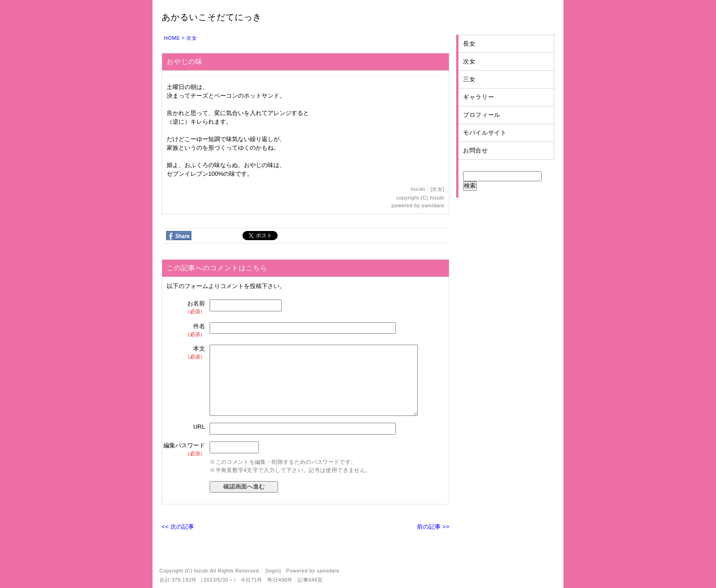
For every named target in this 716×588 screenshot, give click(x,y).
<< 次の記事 (178, 527)
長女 (469, 44)
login (273, 571)
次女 (192, 38)
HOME (172, 38)
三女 (469, 79)
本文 (185, 353)
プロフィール (482, 115)
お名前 (185, 307)
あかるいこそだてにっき (212, 17)
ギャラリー (479, 97)
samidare (433, 205)
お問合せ (476, 150)
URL (199, 427)
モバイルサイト (485, 133)
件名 (185, 330)
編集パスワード (184, 449)
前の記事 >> (433, 527)
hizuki (437, 198)
